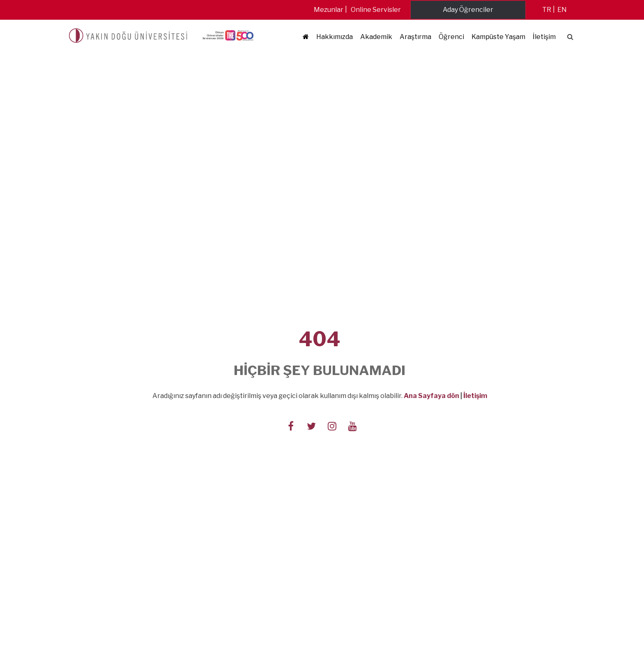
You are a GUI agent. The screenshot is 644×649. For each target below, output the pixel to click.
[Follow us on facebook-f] (291, 426)
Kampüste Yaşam (498, 37)
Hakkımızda (335, 37)
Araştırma (415, 37)
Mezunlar (329, 10)
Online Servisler (376, 10)
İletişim (544, 37)
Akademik (376, 37)
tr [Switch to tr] (547, 10)
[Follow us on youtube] (352, 426)
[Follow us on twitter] (311, 426)
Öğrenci (451, 37)
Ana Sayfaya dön (431, 396)
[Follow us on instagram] (332, 426)
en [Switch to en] (562, 10)
